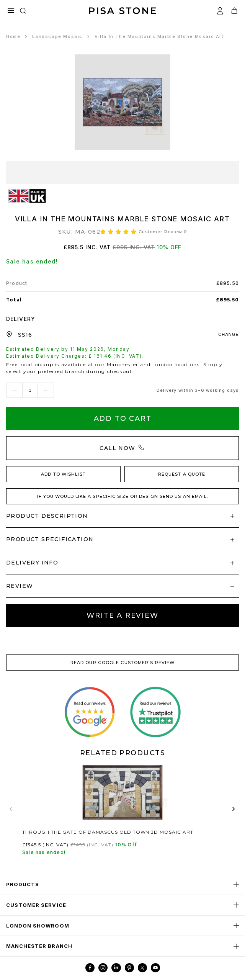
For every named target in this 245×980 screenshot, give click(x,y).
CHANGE (229, 334)
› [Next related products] (234, 808)
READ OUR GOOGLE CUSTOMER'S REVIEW (122, 663)
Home (13, 36)
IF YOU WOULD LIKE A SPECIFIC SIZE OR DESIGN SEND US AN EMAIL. (122, 496)
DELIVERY (21, 319)
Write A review (122, 615)
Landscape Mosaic (57, 36)
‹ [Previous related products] (11, 808)
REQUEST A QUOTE (182, 474)
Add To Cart (123, 419)
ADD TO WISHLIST (63, 474)
